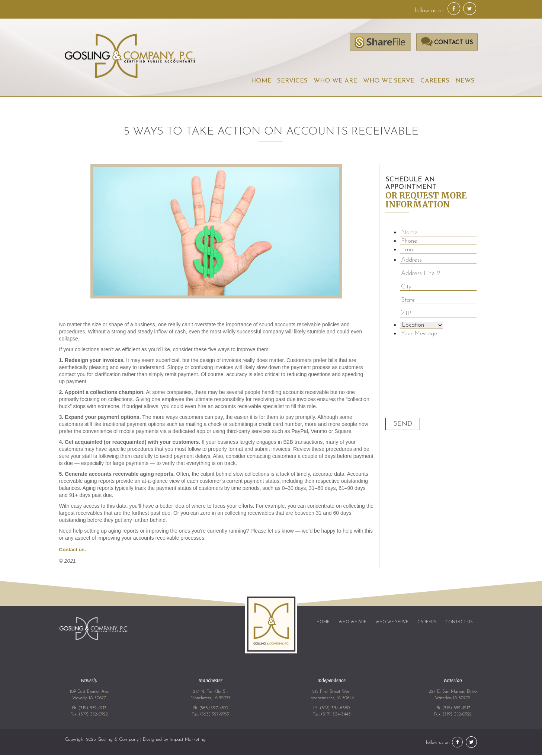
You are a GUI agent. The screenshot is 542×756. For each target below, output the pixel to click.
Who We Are (335, 81)
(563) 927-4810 (214, 709)
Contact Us (459, 623)
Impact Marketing (188, 740)
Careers (435, 81)
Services (292, 81)
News (465, 81)
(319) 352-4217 (92, 709)
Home (261, 81)
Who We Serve (389, 81)
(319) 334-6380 (335, 709)
